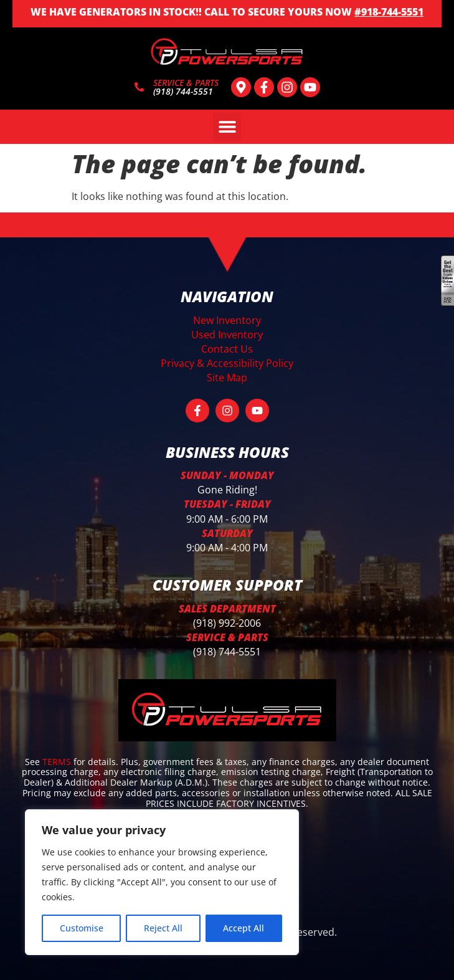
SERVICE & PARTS (186, 83)
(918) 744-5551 (227, 652)
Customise (82, 928)
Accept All (244, 928)
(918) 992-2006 (227, 623)
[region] (162, 882)
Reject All (163, 928)
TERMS (58, 762)
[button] (227, 127)
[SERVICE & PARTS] (139, 87)
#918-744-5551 (389, 12)
